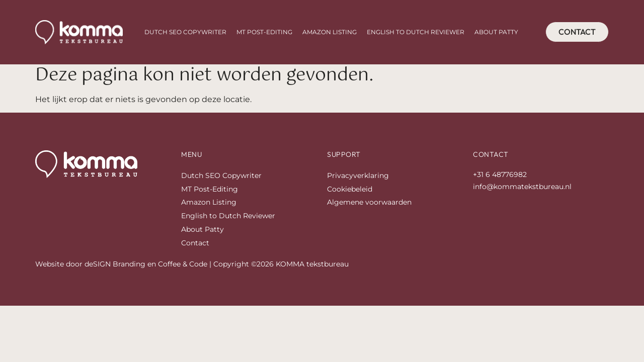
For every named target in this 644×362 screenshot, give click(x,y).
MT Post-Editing (264, 32)
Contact (195, 246)
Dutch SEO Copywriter (185, 32)
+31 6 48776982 (500, 177)
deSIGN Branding (115, 267)
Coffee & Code (183, 267)
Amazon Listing (330, 32)
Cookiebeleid (350, 192)
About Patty (496, 32)
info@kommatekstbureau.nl (522, 190)
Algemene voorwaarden (369, 206)
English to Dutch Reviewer (416, 32)
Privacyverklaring (358, 178)
